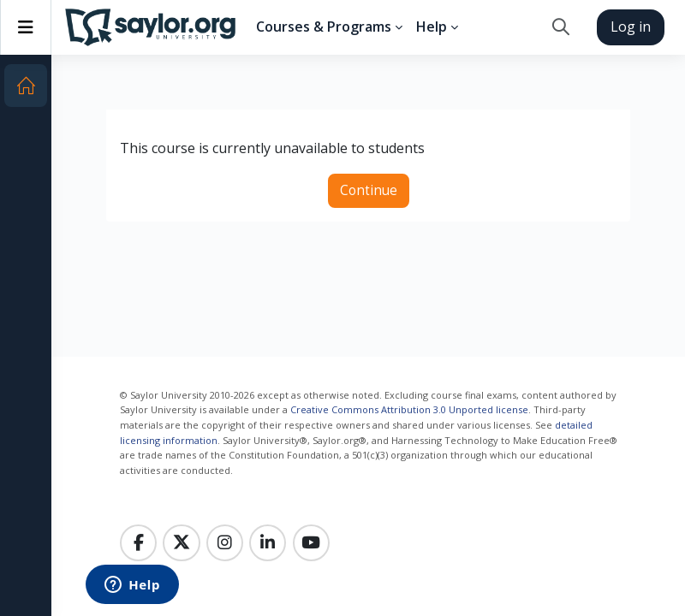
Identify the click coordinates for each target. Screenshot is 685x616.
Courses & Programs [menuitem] (324, 27)
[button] (560, 27)
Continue (369, 191)
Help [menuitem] (432, 27)
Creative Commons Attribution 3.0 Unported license (409, 409)
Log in (631, 27)
